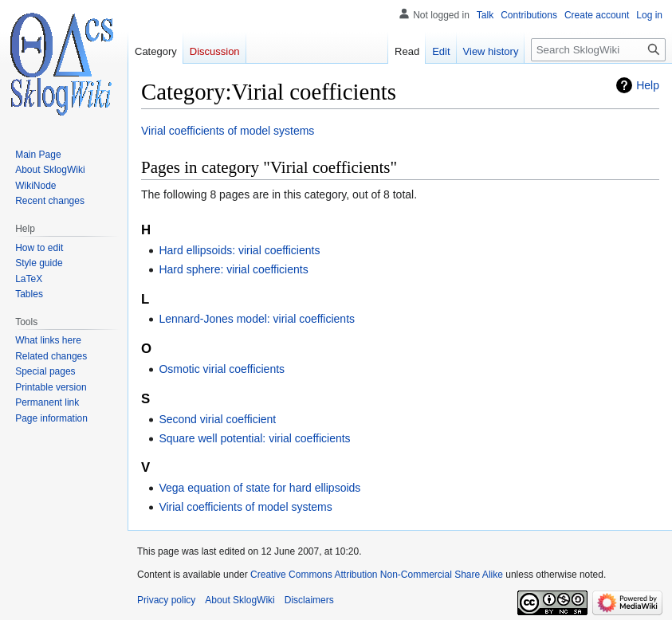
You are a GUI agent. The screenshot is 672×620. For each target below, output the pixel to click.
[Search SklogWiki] (598, 50)
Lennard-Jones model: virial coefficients (257, 319)
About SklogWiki (240, 600)
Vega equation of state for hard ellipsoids (259, 488)
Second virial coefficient (217, 419)
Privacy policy (166, 600)
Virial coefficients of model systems (228, 131)
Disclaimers (309, 600)
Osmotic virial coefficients (222, 369)
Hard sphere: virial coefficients (233, 269)
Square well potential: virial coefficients (254, 438)
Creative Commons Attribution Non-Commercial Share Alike (377, 575)
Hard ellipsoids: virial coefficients (239, 250)
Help (648, 85)
